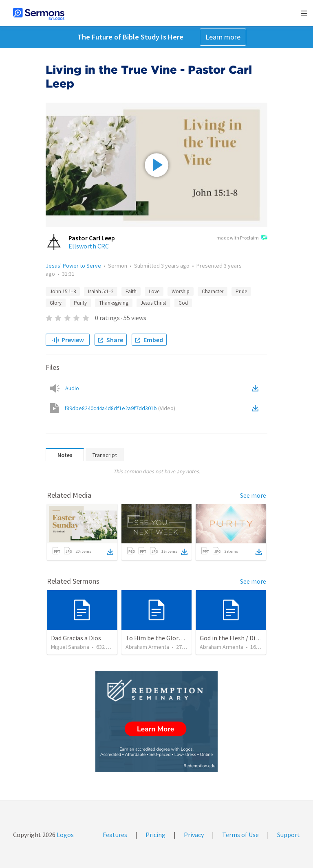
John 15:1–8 (63, 291)
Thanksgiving (114, 303)
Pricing (155, 835)
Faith (131, 291)
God (183, 303)
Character (213, 291)
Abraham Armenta (147, 647)
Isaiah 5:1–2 (101, 291)
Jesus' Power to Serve (73, 266)
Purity (80, 303)
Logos (65, 835)
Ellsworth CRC (89, 246)
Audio (72, 388)
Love (154, 291)
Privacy (194, 835)
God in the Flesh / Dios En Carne (244, 638)
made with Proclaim (242, 238)
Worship (181, 291)
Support (289, 835)
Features (115, 835)
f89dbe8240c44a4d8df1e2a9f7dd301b (120, 408)
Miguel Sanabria (70, 647)
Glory (56, 303)
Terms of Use (240, 835)
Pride (241, 291)
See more (253, 495)
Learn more (223, 37)
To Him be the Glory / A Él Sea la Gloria (179, 638)
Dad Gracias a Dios (76, 638)
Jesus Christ (153, 303)
